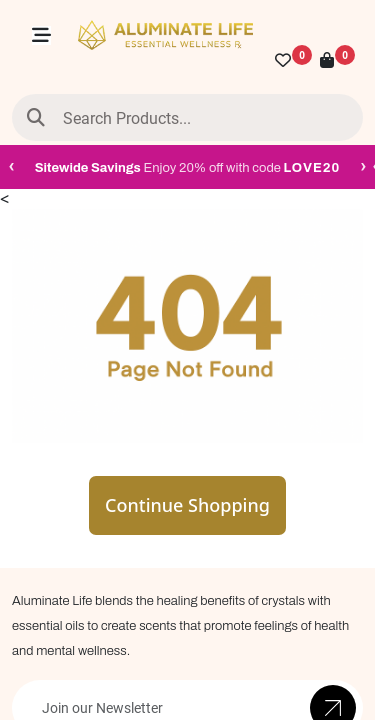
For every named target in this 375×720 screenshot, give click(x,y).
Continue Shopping (187, 505)
